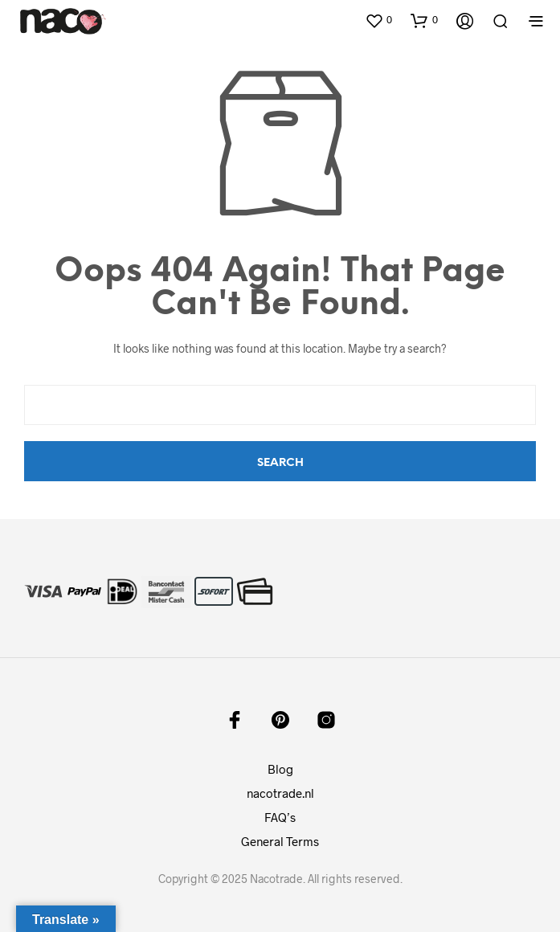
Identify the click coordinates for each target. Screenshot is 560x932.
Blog (280, 769)
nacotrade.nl (280, 793)
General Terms (280, 841)
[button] (378, 20)
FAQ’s (280, 817)
